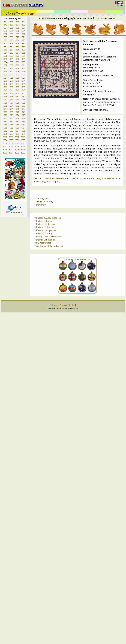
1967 (23, 109)
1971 (23, 112)
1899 (23, 56)
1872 (5, 40)
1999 (23, 134)
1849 (5, 25)
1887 (11, 50)
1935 (23, 84)
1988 (5, 128)
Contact (63, 305)
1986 (17, 125)
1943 (23, 90)
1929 (11, 81)
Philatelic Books (44, 221)
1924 (5, 78)
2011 (23, 143)
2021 (11, 153)
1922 (17, 75)
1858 (5, 31)
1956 (5, 103)
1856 (17, 28)
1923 (23, 75)
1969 (11, 112)
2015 (23, 146)
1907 (23, 62)
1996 (5, 134)
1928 (5, 81)
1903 (23, 59)
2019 (23, 150)
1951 (23, 97)
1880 (23, 43)
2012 (5, 146)
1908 (5, 65)
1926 (17, 78)
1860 (17, 31)
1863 (11, 34)
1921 (11, 75)
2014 (17, 146)
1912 (5, 68)
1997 (11, 134)
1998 (17, 134)
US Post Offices (44, 243)
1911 (23, 65)
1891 (5, 53)
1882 (11, 47)
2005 (11, 140)
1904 (5, 62)
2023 (23, 153)
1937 (11, 87)
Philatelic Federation (46, 224)
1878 (11, 43)
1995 (23, 131)
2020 (5, 153)
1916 (5, 72)
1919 (23, 72)
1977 (11, 118)
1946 (17, 93)
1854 (5, 28)
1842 (5, 22)
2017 (11, 150)
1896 (5, 56)
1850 (11, 25)
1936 (5, 87)
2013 (11, 146)
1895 (23, 53)
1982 (17, 121)
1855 (11, 28)
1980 (5, 121)
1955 (23, 100)
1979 (23, 118)
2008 (5, 143)
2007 (23, 140)
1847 (23, 22)
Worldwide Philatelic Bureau (50, 246)
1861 (23, 31)
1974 (17, 115)
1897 (11, 56)
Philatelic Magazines (46, 230)
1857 (23, 28)
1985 (11, 125)
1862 (5, 34)
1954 (17, 100)
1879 (17, 43)
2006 (17, 140)
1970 (17, 112)
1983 (23, 121)
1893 (11, 53)
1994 (17, 131)
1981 (11, 121)
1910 (17, 65)
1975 (23, 115)
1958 (17, 103)
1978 (17, 118)
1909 (11, 65)
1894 (17, 53)
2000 (5, 137)
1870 (17, 37)
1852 (23, 25)
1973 (11, 115)
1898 (17, 56)
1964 (5, 109)
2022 (17, 153)
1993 (11, 131)
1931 (23, 81)
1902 (17, 59)
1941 (11, 90)
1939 (23, 87)
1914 (17, 68)
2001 (11, 137)
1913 (11, 68)
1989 (11, 128)
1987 (23, 125)
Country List (42, 198)
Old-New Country (45, 202)
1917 (11, 72)
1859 (11, 31)
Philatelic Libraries (45, 227)
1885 (5, 50)
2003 (23, 137)
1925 (11, 78)
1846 (17, 22)
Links (72, 305)
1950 (17, 97)
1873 (11, 40)
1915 (23, 68)
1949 (11, 97)
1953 (11, 100)
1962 (17, 106)
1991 (23, 128)
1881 (5, 47)
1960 (5, 106)
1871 (23, 37)
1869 (11, 37)
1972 (5, 115)
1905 (11, 62)
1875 (23, 40)
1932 (5, 84)
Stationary (41, 205)
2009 (11, 143)
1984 (5, 125)
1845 (11, 22)
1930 (17, 81)
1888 (17, 50)
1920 (5, 75)
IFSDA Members (14, 212)
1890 (23, 50)
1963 (23, 106)
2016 (5, 150)
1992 (5, 131)
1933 (11, 84)
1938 (17, 87)
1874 (17, 40)
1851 (17, 25)
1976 (5, 118)
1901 (11, 59)
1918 (17, 72)
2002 (17, 137)
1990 (17, 128)
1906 (17, 62)
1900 (5, 59)
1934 (17, 84)
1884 (23, 47)
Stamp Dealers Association (49, 237)
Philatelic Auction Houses (48, 218)
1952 (5, 100)
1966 (17, 109)
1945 (11, 93)
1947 (23, 93)
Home (54, 305)
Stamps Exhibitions (45, 240)
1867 (5, 37)
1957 (11, 103)
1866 (23, 34)
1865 (17, 34)
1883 (17, 47)
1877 (5, 43)
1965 (11, 109)
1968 (5, 112)
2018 (17, 150)
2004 (5, 140)
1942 (17, 90)
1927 (23, 78)
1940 (5, 90)
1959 (23, 103)
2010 (17, 143)
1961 (11, 106)
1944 (5, 93)
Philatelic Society (44, 233)
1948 (5, 97)
